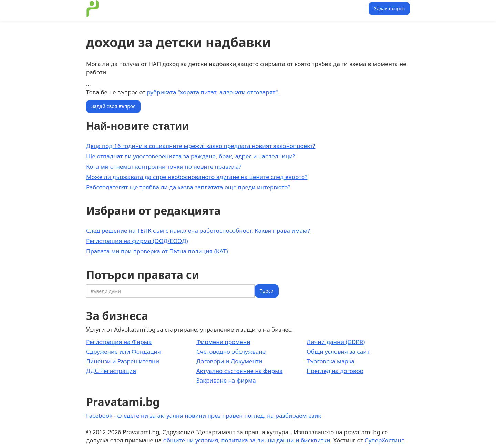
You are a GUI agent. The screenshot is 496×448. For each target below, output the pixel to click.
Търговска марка (330, 361)
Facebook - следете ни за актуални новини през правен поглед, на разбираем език (204, 415)
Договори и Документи (229, 361)
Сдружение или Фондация (123, 351)
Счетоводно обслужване (231, 351)
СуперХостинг (384, 440)
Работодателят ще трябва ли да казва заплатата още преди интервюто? (188, 187)
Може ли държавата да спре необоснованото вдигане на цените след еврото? (197, 177)
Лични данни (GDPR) (336, 342)
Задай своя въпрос (113, 106)
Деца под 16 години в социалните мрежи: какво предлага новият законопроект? (201, 146)
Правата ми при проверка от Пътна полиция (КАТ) (157, 251)
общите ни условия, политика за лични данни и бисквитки (247, 440)
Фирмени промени (223, 342)
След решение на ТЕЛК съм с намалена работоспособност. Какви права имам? (198, 231)
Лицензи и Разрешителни (123, 361)
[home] (93, 9)
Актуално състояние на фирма (240, 371)
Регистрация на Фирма (119, 342)
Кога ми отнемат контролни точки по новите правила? (164, 166)
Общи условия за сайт (338, 351)
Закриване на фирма (226, 380)
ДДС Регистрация (111, 371)
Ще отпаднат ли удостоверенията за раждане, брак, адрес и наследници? (191, 156)
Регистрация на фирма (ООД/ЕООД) (137, 241)
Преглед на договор (335, 371)
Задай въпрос (389, 9)
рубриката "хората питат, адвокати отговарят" (213, 92)
